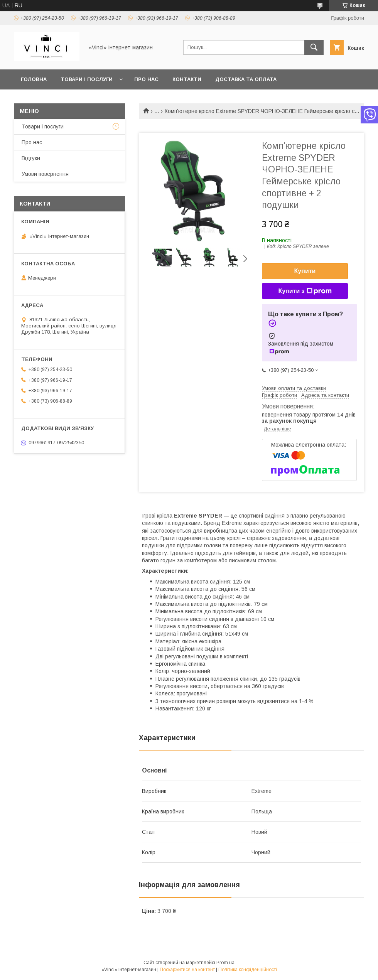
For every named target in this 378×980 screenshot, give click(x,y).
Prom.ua (225, 963)
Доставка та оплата (246, 79)
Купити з (305, 291)
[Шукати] (314, 47)
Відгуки (31, 158)
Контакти (187, 79)
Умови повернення (45, 174)
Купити (305, 271)
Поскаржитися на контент (187, 970)
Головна (34, 79)
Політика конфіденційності (248, 970)
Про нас (146, 79)
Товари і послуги (87, 79)
